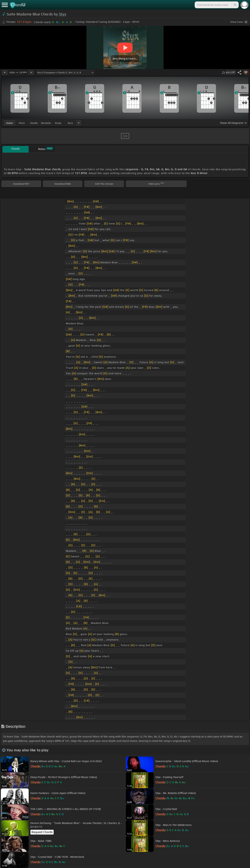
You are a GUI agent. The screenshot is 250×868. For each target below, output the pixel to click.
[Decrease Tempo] (5, 72)
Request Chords (42, 832)
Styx (62, 14)
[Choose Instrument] (79, 123)
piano (22, 123)
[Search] (235, 5)
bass (70, 123)
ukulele (34, 123)
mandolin (46, 123)
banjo (58, 123)
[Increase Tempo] (31, 72)
